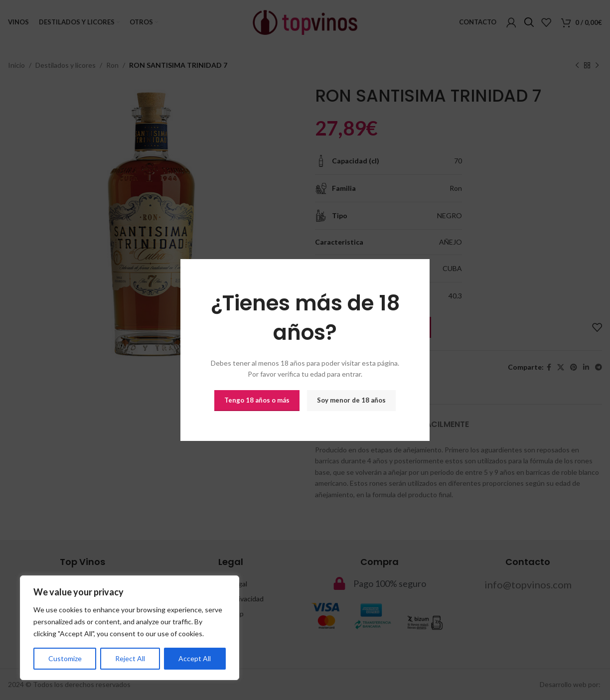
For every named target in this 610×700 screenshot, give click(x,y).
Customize (65, 658)
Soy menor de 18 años (351, 400)
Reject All (130, 658)
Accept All (195, 658)
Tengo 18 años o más (257, 400)
